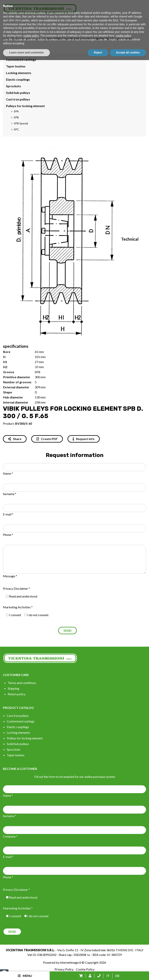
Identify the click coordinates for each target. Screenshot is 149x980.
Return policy (17, 694)
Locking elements (19, 73)
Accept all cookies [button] (128, 972)
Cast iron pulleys (18, 99)
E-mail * (8, 514)
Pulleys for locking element (29, 39)
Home (6, 39)
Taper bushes (16, 66)
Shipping (13, 688)
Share (15, 439)
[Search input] (75, 21)
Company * (10, 836)
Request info (84, 439)
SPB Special (21, 123)
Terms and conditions (22, 683)
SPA (16, 111)
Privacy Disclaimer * (16, 588)
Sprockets (13, 86)
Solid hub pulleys (18, 93)
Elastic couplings (18, 79)
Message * (10, 576)
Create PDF (47, 439)
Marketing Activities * (18, 607)
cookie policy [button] (31, 956)
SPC (16, 129)
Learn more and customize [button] (26, 972)
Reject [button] (98, 972)
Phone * (8, 535)
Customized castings (21, 60)
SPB (49, 39)
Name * (8, 473)
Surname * (10, 494)
